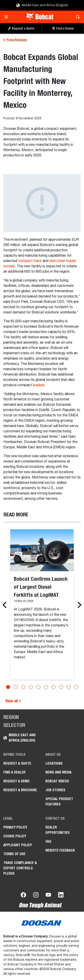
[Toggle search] (77, 17)
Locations (54, 763)
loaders (39, 385)
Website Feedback (60, 850)
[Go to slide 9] (69, 687)
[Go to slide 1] (8, 687)
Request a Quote (17, 763)
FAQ (48, 841)
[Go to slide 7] (53, 687)
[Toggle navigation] (7, 17)
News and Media (58, 772)
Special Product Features (59, 802)
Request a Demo (16, 781)
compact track (30, 261)
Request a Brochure (20, 790)
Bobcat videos (57, 781)
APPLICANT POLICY (18, 845)
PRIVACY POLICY (15, 827)
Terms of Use (14, 854)
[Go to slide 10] (76, 687)
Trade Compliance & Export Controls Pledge (20, 868)
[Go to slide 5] (38, 687)
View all (13, 701)
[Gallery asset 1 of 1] (42, 203)
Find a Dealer (14, 772)
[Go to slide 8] (61, 687)
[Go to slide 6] (46, 687)
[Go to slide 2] (16, 687)
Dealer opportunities (58, 830)
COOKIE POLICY (15, 836)
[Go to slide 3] (23, 687)
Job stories (55, 790)
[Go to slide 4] (31, 687)
